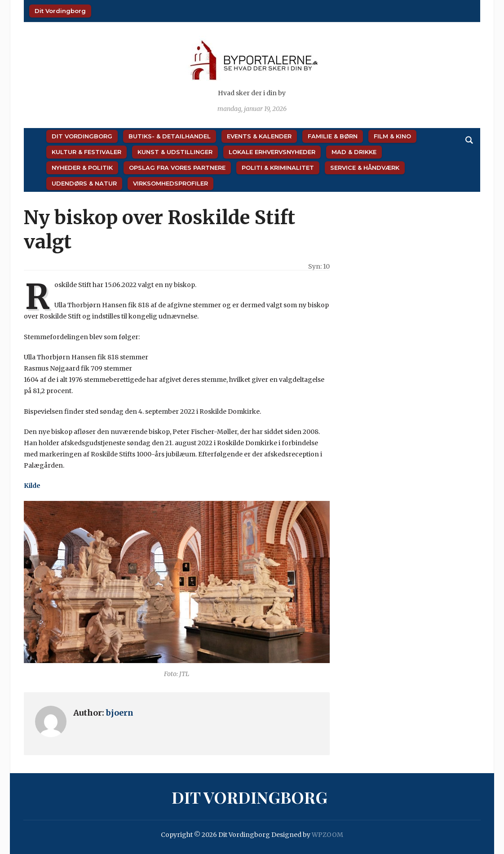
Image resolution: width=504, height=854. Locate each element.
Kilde (32, 486)
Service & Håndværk (365, 168)
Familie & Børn (333, 136)
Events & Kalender (259, 136)
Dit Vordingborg (60, 11)
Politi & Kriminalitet (278, 168)
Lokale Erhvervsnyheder (272, 152)
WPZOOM (327, 835)
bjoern (120, 713)
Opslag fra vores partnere (177, 168)
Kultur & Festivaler (86, 152)
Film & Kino (392, 136)
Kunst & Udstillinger (175, 152)
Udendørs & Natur (84, 183)
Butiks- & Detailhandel (170, 136)
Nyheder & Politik (82, 168)
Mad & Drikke (354, 152)
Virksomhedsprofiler (170, 183)
